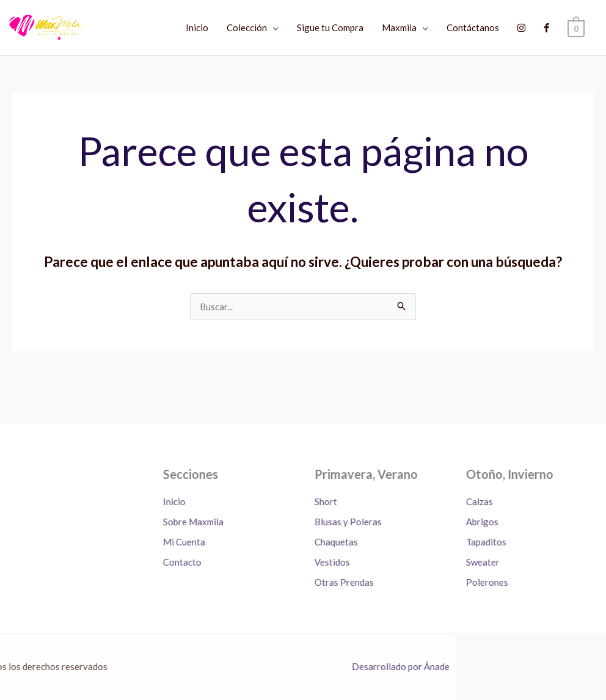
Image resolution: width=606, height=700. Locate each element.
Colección (247, 27)
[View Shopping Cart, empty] (576, 27)
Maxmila (400, 27)
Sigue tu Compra (331, 27)
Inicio (198, 27)
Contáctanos (473, 27)
